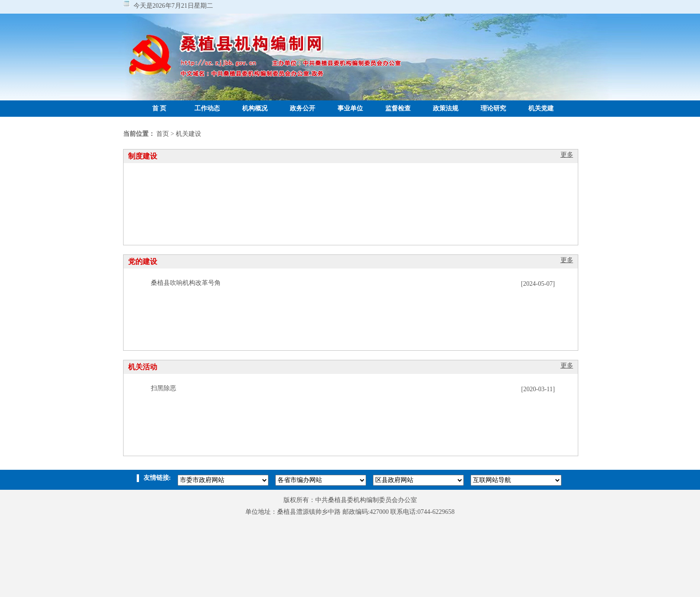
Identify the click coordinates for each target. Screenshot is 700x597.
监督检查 (398, 108)
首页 (163, 134)
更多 (567, 155)
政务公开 (303, 108)
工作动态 (207, 108)
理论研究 (493, 108)
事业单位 (350, 108)
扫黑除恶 (164, 388)
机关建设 (189, 134)
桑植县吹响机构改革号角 (186, 283)
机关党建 (541, 108)
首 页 (159, 108)
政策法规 (446, 108)
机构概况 (255, 108)
